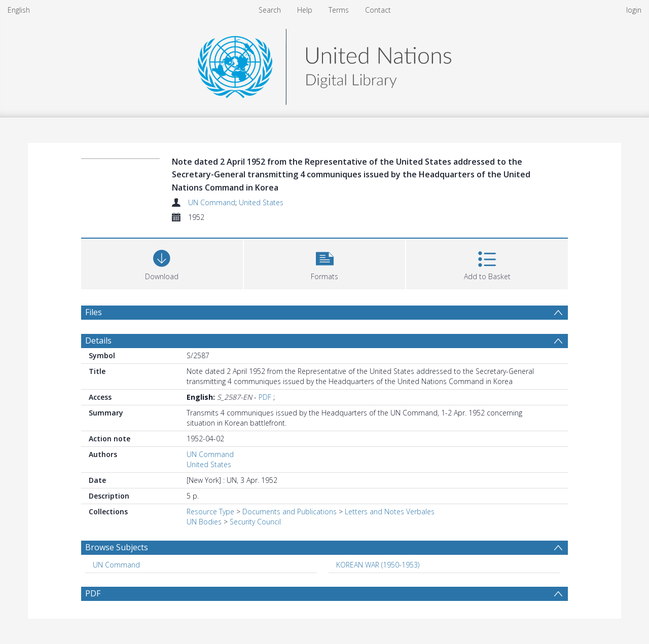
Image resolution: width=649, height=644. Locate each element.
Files (94, 312)
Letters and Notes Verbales (390, 512)
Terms (339, 10)
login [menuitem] (634, 10)
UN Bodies (204, 522)
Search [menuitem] (270, 10)
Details (98, 340)
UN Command (212, 202)
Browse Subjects (117, 547)
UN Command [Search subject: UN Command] (116, 565)
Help (305, 10)
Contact (378, 10)
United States (261, 202)
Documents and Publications (290, 512)
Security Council (255, 522)
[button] (325, 263)
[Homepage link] (324, 64)
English (19, 10)
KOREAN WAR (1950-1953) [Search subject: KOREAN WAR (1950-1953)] (378, 565)
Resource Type (210, 512)
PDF (265, 397)
